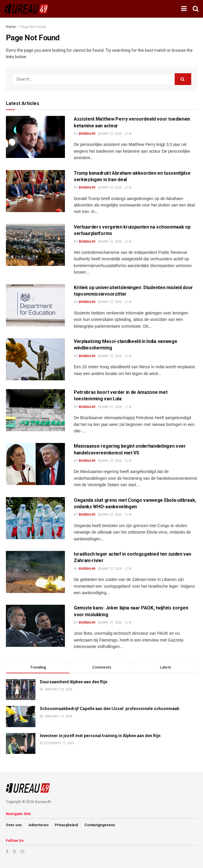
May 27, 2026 (110, 134)
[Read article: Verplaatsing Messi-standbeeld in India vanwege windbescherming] (35, 359)
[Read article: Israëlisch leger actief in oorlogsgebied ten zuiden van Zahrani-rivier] (35, 572)
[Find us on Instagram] (22, 852)
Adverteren (38, 825)
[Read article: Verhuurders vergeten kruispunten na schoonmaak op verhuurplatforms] (35, 245)
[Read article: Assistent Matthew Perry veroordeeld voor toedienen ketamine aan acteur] (35, 137)
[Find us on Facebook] (7, 852)
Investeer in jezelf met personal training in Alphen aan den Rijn (100, 736)
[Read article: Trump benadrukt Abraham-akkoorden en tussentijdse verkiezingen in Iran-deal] (35, 191)
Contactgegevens (100, 825)
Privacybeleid (66, 825)
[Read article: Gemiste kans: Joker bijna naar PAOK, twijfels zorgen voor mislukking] (35, 626)
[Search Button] (196, 9)
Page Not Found (33, 27)
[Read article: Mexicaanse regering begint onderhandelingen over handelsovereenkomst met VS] (35, 464)
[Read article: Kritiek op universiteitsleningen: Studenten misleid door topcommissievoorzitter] (35, 305)
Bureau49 (87, 134)
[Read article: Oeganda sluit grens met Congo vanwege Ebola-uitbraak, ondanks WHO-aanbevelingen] (35, 518)
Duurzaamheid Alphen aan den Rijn (74, 682)
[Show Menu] (184, 9)
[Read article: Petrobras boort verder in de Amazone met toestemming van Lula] (35, 410)
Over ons (14, 825)
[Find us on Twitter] (14, 852)
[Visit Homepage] (26, 9)
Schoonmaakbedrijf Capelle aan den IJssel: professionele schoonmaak (110, 709)
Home (11, 27)
